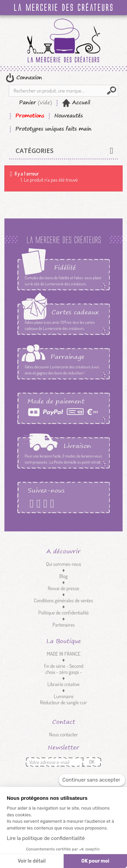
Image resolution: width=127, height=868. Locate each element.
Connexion (28, 77)
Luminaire (64, 696)
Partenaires (64, 625)
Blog (63, 576)
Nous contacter (63, 734)
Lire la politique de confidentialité (46, 838)
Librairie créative (63, 684)
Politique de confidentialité (63, 613)
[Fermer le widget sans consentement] (92, 780)
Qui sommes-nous (64, 564)
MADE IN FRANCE (64, 654)
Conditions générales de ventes (63, 600)
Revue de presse (63, 588)
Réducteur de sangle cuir (63, 702)
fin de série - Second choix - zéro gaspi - (64, 669)
